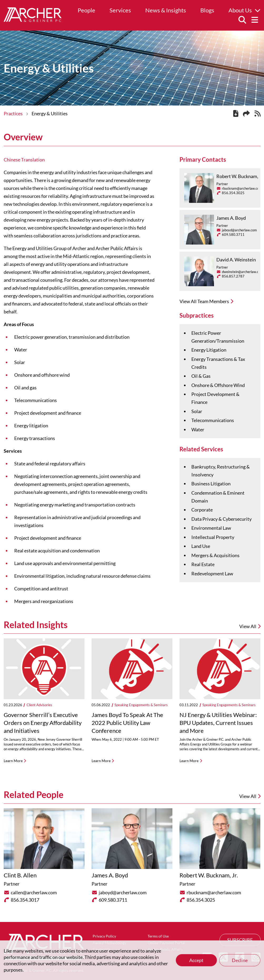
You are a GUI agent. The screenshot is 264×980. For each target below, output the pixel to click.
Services (120, 10)
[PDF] (236, 114)
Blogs (207, 10)
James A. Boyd (231, 218)
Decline (240, 960)
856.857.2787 (233, 276)
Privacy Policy (104, 936)
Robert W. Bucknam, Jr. (240, 176)
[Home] (33, 20)
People (86, 10)
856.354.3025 (233, 193)
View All (250, 796)
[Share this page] (246, 114)
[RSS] (258, 114)
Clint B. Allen (20, 875)
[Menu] (255, 20)
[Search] (242, 20)
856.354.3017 (25, 900)
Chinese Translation (24, 160)
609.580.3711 (233, 235)
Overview (23, 137)
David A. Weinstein (236, 260)
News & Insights (166, 10)
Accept (196, 960)
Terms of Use (158, 936)
